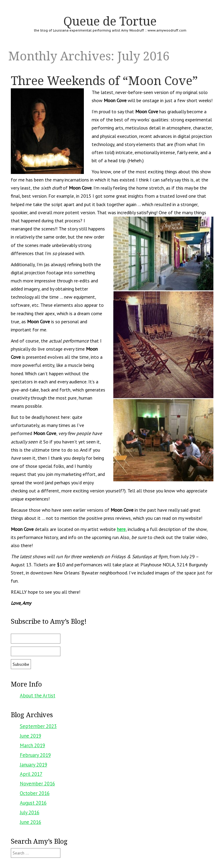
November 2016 (37, 784)
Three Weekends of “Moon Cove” (104, 80)
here (121, 529)
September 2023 (38, 726)
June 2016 (31, 822)
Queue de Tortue (110, 21)
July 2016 (30, 812)
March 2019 (32, 745)
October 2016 (35, 793)
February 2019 (35, 755)
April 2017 (31, 774)
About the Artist (38, 696)
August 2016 (33, 803)
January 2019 (34, 765)
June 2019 (31, 736)
